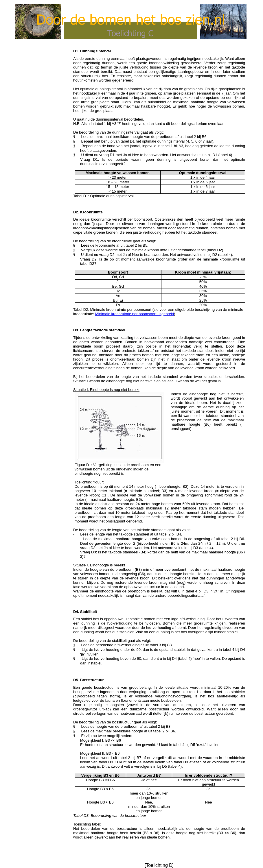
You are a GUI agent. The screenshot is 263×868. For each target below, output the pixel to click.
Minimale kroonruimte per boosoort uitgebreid (135, 314)
